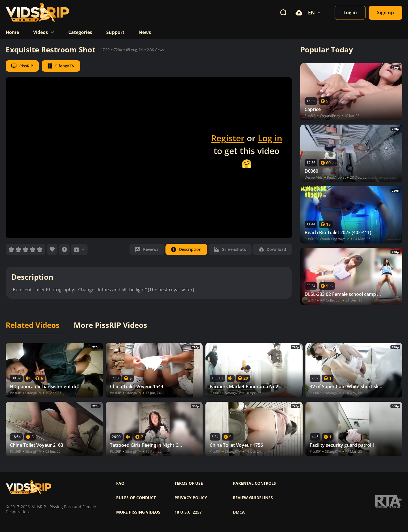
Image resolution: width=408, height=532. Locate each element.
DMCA (239, 512)
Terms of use (189, 483)
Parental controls (254, 483)
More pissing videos (138, 512)
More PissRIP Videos (110, 325)
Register (228, 138)
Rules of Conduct (136, 498)
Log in (270, 138)
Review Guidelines (253, 498)
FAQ (120, 483)
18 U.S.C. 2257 (188, 512)
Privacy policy (191, 498)
